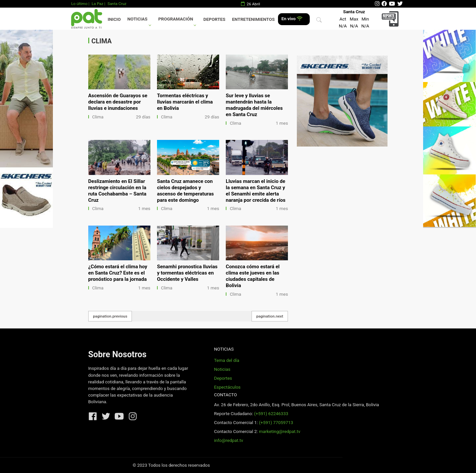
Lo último (79, 4)
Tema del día (226, 360)
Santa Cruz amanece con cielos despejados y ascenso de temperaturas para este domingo (185, 191)
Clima (98, 117)
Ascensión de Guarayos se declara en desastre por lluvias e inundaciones (118, 102)
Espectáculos (227, 387)
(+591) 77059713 (276, 423)
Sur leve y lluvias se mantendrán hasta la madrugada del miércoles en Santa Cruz (254, 105)
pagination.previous (110, 316)
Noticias (137, 19)
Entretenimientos (253, 19)
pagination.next (270, 316)
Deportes (214, 19)
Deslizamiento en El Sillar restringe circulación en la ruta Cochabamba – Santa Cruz (117, 191)
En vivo (292, 19)
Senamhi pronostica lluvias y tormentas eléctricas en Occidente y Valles (187, 273)
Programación (176, 19)
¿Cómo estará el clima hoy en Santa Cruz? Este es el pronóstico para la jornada (118, 273)
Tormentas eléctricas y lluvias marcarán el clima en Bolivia (185, 102)
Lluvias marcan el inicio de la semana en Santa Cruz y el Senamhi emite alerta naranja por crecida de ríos (256, 191)
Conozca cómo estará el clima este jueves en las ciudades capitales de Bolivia (253, 276)
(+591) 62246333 (271, 414)
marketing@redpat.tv (279, 431)
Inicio (114, 19)
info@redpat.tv (228, 440)
